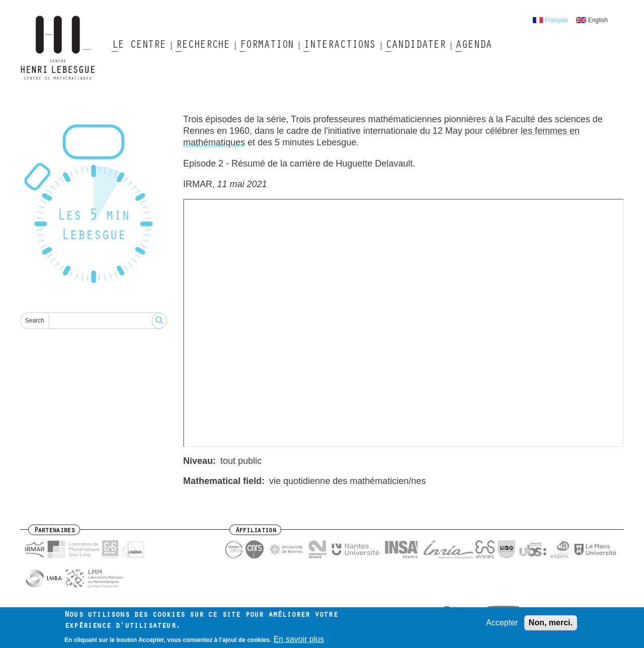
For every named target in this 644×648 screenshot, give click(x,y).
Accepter (502, 623)
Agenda (473, 46)
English (598, 20)
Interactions (339, 46)
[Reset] (94, 206)
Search (35, 320)
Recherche (203, 46)
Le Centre (139, 46)
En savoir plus (299, 639)
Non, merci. (551, 623)
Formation (266, 46)
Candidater (415, 46)
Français (556, 20)
